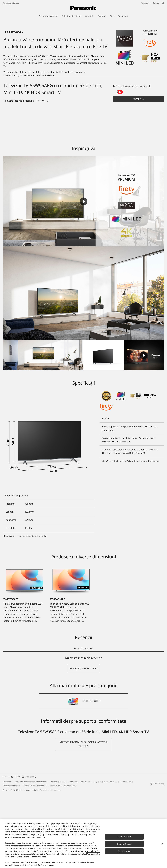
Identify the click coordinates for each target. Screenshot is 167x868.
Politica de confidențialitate (34, 857)
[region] (83, 844)
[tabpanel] (83, 739)
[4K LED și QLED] (83, 776)
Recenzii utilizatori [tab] (83, 723)
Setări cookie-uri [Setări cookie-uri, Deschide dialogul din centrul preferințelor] (124, 837)
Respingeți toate (124, 844)
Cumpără (138, 174)
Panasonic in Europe (11, 3)
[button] (138, 174)
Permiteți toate (124, 851)
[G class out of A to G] (120, 166)
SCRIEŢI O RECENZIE (83, 743)
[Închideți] (162, 843)
